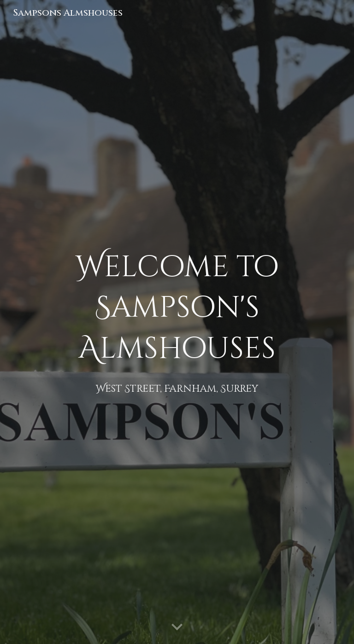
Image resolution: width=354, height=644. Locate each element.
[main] (177, 322)
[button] (177, 627)
